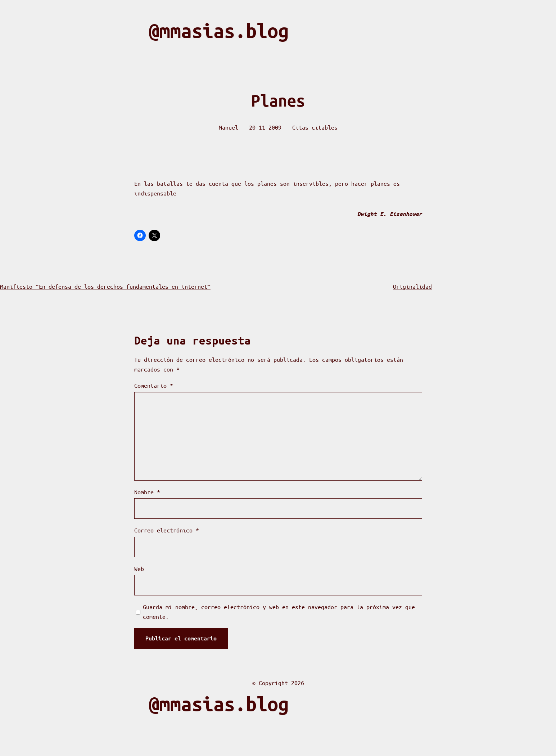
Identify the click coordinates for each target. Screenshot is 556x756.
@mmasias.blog (219, 31)
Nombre (147, 492)
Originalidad (412, 286)
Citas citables (315, 127)
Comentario (154, 385)
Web (139, 569)
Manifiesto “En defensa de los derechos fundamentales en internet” (105, 286)
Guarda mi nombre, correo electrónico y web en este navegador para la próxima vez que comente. (279, 612)
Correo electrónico (167, 530)
